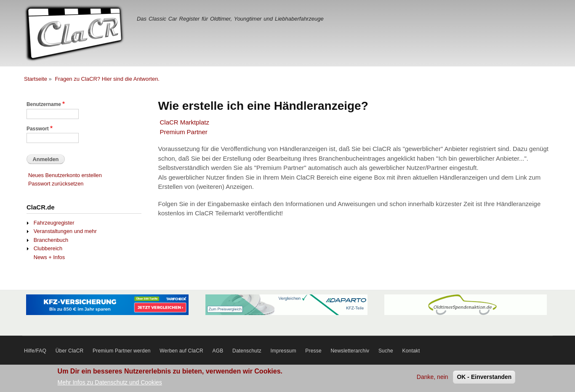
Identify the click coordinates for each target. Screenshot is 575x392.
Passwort (38, 129)
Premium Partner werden (122, 351)
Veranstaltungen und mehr (65, 231)
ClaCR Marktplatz (185, 122)
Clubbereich (48, 248)
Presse (313, 351)
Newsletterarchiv (350, 351)
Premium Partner (184, 132)
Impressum (284, 351)
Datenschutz (247, 351)
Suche (386, 351)
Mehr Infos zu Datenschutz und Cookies (110, 384)
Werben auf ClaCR (181, 351)
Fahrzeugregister (54, 223)
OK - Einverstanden (484, 378)
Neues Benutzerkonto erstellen (65, 175)
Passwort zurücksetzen (56, 184)
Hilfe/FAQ (35, 351)
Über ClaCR (70, 351)
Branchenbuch (51, 240)
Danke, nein (433, 378)
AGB (218, 351)
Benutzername (44, 104)
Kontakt (411, 351)
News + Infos (49, 257)
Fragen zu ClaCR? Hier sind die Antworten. (107, 79)
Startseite (36, 79)
